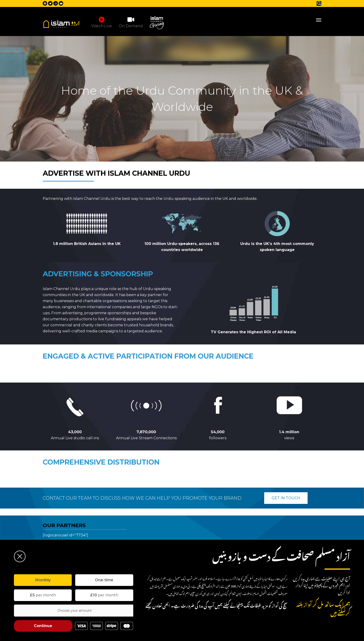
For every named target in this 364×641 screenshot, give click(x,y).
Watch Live (102, 22)
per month (43, 595)
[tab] (43, 580)
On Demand (131, 22)
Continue (43, 626)
